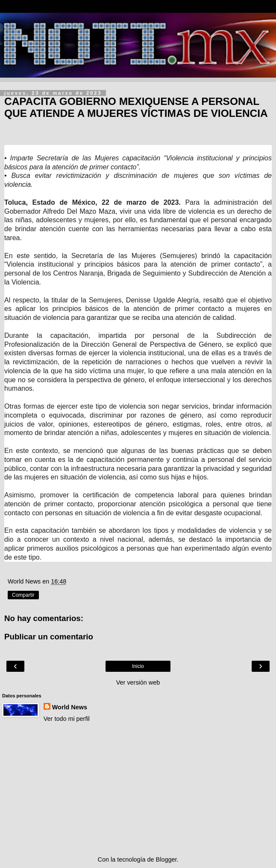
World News (70, 707)
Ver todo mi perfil (67, 719)
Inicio (138, 666)
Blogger (166, 859)
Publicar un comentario (49, 637)
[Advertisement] (138, 789)
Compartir (23, 595)
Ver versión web (138, 682)
